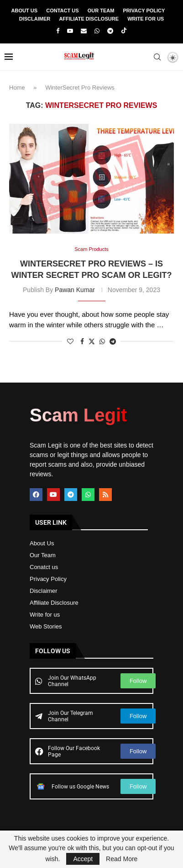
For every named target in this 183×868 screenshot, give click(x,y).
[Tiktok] (124, 31)
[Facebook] (58, 31)
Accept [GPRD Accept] (83, 859)
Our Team (101, 11)
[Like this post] (70, 341)
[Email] (84, 31)
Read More (122, 859)
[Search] (157, 57)
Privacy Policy (144, 11)
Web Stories (46, 626)
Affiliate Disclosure (89, 19)
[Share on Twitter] (92, 341)
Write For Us (146, 19)
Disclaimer (35, 19)
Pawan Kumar (75, 290)
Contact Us (62, 11)
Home (17, 88)
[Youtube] (70, 31)
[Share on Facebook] (82, 341)
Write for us (45, 615)
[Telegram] (110, 31)
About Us (24, 11)
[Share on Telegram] (113, 341)
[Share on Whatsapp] (102, 341)
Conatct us (44, 567)
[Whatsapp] (97, 31)
